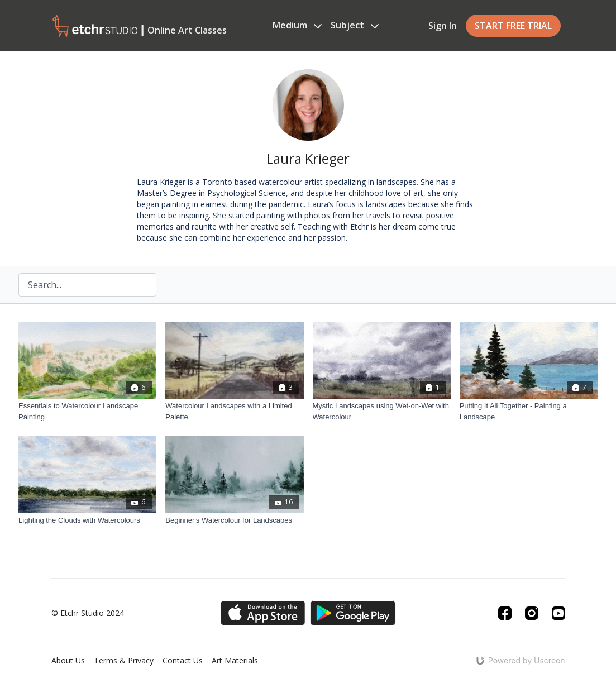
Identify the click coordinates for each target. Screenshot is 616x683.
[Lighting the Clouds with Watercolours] (87, 520)
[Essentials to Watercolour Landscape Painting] (87, 411)
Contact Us (183, 660)
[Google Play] (353, 613)
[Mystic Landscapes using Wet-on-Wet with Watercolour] (382, 411)
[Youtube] (558, 613)
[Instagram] (532, 613)
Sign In (443, 26)
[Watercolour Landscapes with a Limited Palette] (234, 411)
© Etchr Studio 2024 (88, 613)
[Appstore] (263, 613)
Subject (355, 25)
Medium (297, 25)
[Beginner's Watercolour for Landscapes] (234, 520)
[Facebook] (505, 613)
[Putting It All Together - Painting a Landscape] (529, 411)
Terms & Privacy (124, 660)
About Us (68, 660)
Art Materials (235, 660)
